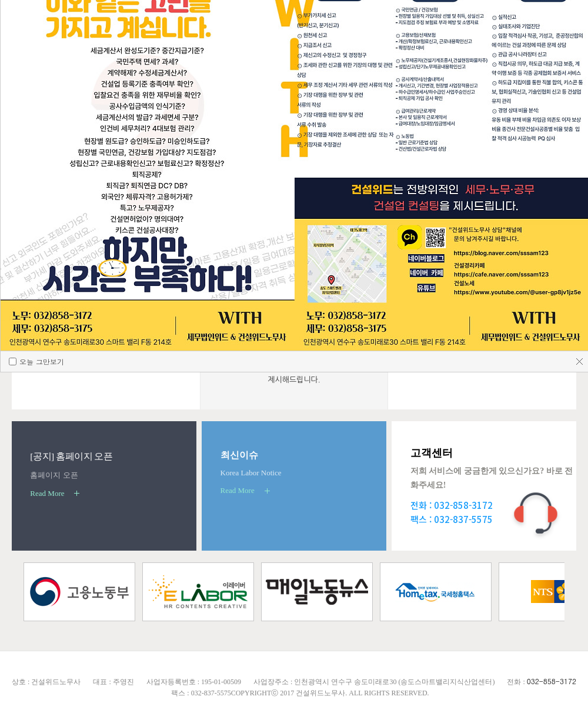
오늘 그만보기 (41, 570)
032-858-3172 (552, 681)
